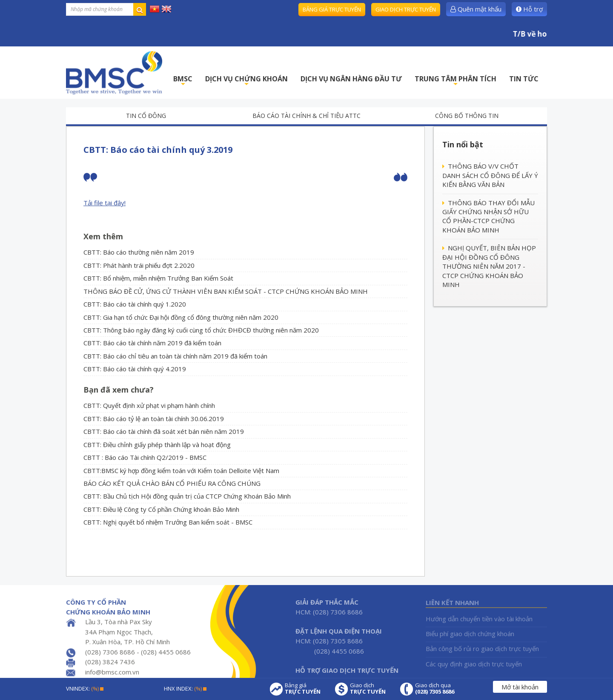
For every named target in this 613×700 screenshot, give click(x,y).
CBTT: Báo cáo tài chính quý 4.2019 (135, 369)
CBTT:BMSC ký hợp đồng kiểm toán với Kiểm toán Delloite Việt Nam (181, 470)
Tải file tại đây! (105, 203)
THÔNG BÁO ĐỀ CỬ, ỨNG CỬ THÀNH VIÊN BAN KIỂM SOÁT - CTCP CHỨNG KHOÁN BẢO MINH (226, 291)
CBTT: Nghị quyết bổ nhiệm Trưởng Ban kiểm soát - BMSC (168, 522)
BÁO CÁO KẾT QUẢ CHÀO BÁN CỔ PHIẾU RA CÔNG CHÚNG (172, 483)
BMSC (183, 81)
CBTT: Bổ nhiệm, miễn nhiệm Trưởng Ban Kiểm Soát (158, 278)
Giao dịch (368, 689)
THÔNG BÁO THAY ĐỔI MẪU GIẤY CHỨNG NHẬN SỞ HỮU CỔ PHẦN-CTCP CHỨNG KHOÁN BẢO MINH (488, 216)
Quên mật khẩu (476, 9)
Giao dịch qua (435, 689)
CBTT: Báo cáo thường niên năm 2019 (139, 252)
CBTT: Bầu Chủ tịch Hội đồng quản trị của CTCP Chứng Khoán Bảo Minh (187, 496)
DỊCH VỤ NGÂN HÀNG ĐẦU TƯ (351, 79)
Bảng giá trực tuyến (332, 9)
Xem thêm (103, 236)
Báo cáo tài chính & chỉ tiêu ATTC (306, 116)
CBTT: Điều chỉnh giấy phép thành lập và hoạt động (157, 445)
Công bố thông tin (467, 116)
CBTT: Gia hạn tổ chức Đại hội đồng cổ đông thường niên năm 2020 (181, 317)
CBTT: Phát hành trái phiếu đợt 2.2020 (139, 265)
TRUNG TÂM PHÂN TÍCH (455, 81)
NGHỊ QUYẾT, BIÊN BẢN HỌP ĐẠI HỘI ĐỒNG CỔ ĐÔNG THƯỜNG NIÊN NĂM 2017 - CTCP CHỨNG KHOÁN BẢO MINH (489, 266)
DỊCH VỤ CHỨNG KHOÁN (246, 81)
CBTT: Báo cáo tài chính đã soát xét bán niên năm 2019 (164, 431)
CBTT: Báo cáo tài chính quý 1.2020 (135, 304)
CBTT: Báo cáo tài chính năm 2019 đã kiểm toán (152, 343)
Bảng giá (303, 689)
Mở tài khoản (520, 687)
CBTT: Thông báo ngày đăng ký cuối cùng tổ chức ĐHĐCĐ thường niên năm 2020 (201, 330)
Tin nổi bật (463, 144)
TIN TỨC (524, 79)
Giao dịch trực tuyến (406, 9)
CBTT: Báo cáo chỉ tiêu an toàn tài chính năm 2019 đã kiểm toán (175, 356)
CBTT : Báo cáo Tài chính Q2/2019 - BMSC (145, 457)
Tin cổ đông (146, 116)
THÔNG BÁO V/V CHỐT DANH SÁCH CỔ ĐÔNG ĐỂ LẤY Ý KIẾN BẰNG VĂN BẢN (490, 175)
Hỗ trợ (529, 9)
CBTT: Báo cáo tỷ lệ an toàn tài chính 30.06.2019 (154, 419)
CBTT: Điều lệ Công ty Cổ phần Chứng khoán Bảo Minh (161, 509)
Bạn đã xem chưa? (119, 390)
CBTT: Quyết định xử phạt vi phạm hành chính (149, 405)
